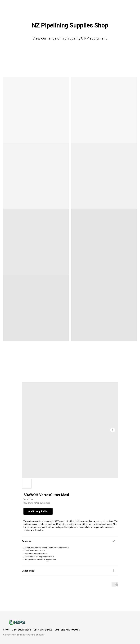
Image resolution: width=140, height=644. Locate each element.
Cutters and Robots (67, 630)
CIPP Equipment (22, 630)
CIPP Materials (43, 630)
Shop (6, 630)
